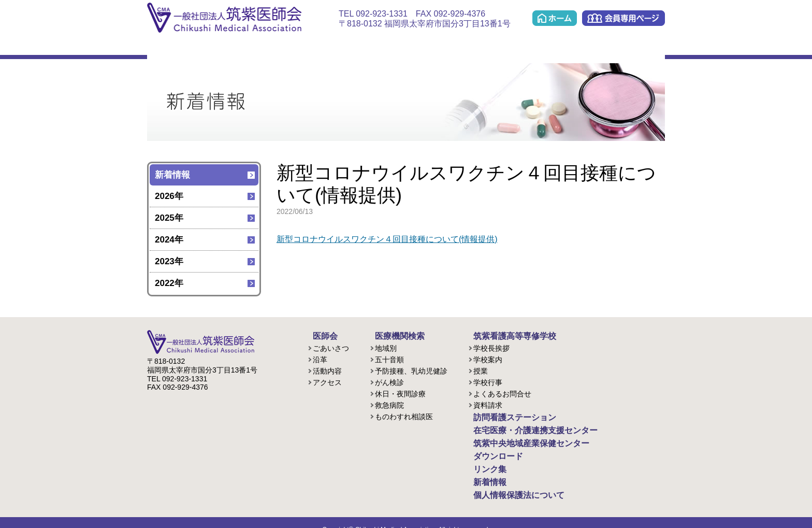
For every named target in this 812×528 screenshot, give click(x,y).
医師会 (170, 47)
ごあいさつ (331, 347)
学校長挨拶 (491, 347)
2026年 (169, 196)
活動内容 (327, 369)
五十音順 (389, 358)
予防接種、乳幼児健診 (411, 369)
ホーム (555, 18)
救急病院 (389, 404)
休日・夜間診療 (400, 392)
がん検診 (389, 381)
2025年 (169, 218)
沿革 (320, 358)
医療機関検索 (223, 47)
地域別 (386, 347)
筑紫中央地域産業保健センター (523, 47)
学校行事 (488, 381)
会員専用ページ (624, 18)
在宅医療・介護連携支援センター (398, 47)
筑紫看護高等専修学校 (504, 335)
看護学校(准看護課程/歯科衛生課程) (277, 47)
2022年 (169, 283)
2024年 (169, 240)
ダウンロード (589, 47)
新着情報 (172, 175)
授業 (481, 369)
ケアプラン (461, 47)
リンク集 (641, 47)
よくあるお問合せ (502, 392)
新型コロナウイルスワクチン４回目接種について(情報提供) (394, 239)
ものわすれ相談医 (404, 415)
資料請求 (488, 404)
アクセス (327, 381)
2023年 (169, 261)
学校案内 (488, 358)
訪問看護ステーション (331, 47)
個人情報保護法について (508, 483)
